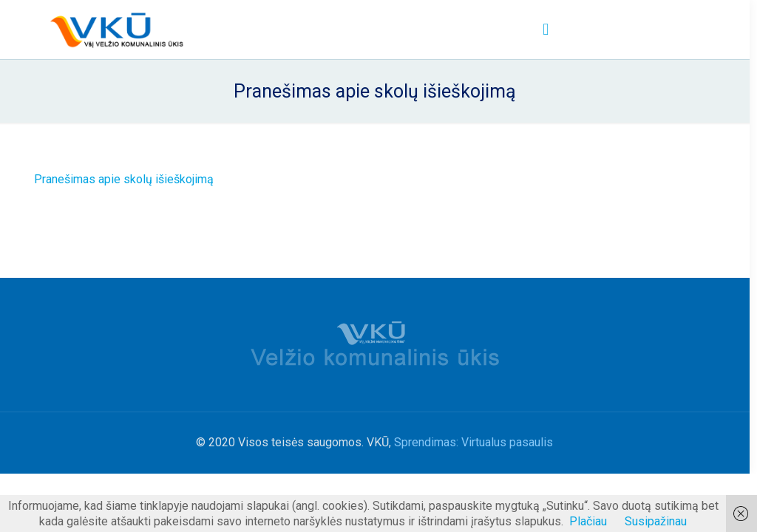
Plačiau (588, 521)
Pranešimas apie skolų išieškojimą (124, 179)
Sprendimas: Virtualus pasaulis (473, 442)
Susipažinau (656, 521)
